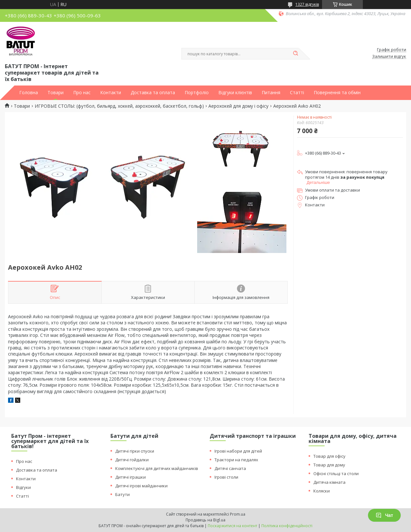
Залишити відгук (389, 57)
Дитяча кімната (329, 482)
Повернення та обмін (337, 93)
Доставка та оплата (153, 93)
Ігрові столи (226, 477)
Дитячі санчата (230, 468)
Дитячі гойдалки (132, 460)
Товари (56, 93)
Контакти (111, 93)
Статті (297, 93)
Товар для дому (329, 465)
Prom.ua (238, 514)
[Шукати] (295, 54)
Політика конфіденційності (287, 526)
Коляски (322, 491)
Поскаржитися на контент (232, 526)
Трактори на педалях (236, 460)
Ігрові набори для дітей (238, 451)
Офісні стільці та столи (336, 473)
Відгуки (23, 487)
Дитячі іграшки (131, 477)
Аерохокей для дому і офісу (238, 106)
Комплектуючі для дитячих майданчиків (157, 468)
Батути (122, 494)
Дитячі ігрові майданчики (141, 486)
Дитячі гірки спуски (135, 451)
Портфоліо (197, 93)
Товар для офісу (329, 456)
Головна (29, 93)
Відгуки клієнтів (235, 93)
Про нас (82, 93)
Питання (271, 93)
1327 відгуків (307, 4)
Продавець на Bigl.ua (205, 520)
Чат (384, 515)
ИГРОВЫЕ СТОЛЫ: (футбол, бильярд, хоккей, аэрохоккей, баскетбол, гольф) (119, 106)
